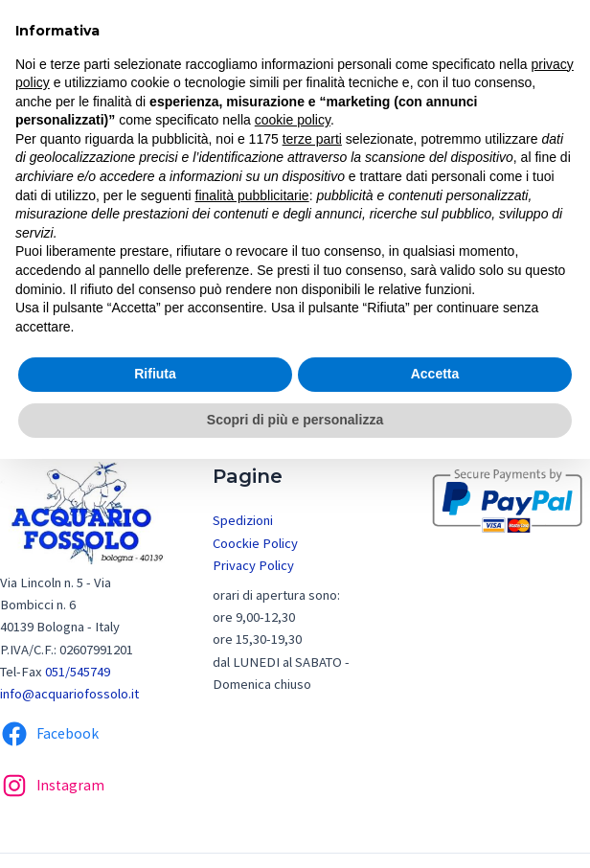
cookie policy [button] (293, 120)
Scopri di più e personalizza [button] (295, 420)
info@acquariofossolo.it (69, 694)
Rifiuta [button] (155, 374)
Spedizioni (243, 520)
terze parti (312, 139)
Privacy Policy (253, 565)
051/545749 (78, 672)
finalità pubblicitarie (252, 195)
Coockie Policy (255, 543)
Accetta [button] (435, 374)
